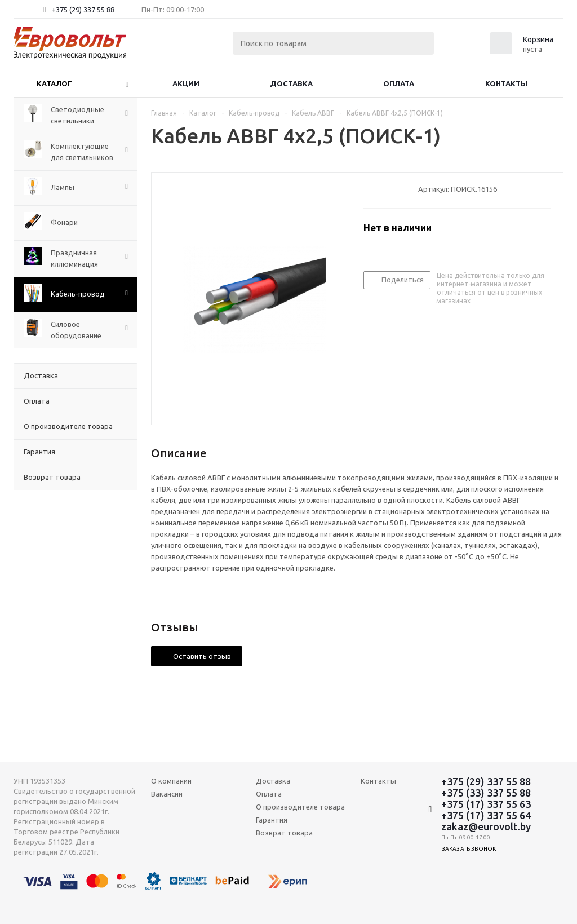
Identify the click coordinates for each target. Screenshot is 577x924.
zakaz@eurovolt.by (486, 826)
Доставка (291, 83)
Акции (186, 83)
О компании (171, 781)
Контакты (506, 83)
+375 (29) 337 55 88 (83, 10)
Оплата (399, 83)
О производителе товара (300, 807)
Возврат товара (284, 833)
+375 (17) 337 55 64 (486, 815)
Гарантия (272, 820)
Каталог (54, 83)
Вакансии (167, 794)
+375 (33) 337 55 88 (486, 793)
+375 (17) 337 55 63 (486, 804)
